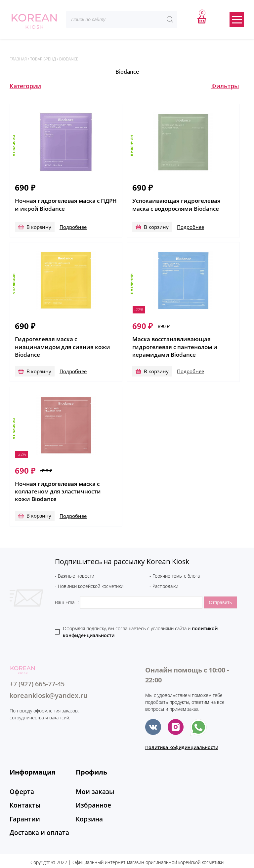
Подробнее (72, 227)
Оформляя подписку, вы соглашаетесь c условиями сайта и (140, 620)
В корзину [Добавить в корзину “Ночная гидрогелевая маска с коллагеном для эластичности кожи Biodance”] (39, 504)
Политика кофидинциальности (182, 735)
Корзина (87, 802)
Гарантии (22, 802)
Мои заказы (92, 779)
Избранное (90, 790)
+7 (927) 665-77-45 (37, 672)
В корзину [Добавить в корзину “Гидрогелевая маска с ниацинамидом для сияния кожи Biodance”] (39, 365)
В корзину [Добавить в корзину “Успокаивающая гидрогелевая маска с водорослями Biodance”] (156, 227)
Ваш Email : (129, 590)
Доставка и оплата (34, 813)
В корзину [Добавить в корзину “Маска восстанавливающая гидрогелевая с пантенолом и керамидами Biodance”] (156, 365)
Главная (18, 59)
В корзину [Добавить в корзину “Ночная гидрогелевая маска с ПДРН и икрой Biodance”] (39, 227)
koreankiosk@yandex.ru (49, 684)
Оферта (20, 779)
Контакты (22, 790)
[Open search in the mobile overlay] (122, 19)
